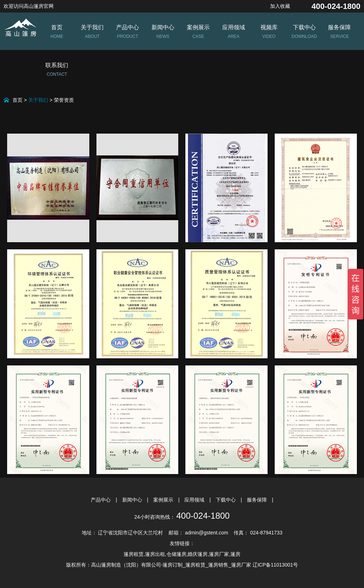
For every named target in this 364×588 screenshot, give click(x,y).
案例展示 (164, 500)
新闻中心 (133, 500)
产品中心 (101, 500)
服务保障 (258, 500)
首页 (18, 100)
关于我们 (38, 100)
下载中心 (226, 500)
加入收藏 (280, 6)
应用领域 (195, 500)
